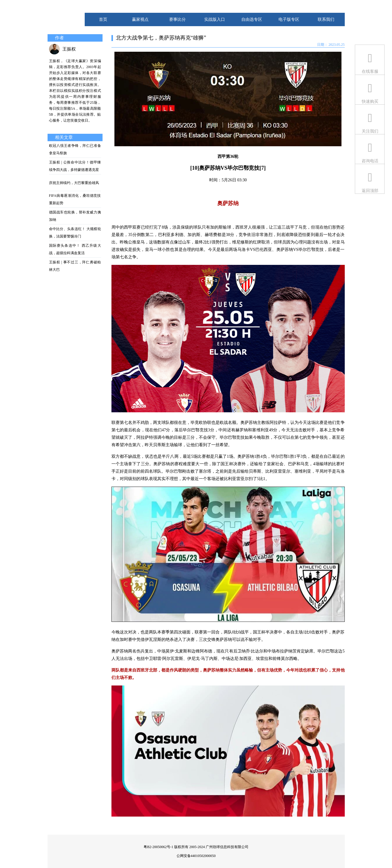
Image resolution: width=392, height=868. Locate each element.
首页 (103, 19)
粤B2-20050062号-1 (158, 847)
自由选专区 (252, 19)
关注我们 (370, 131)
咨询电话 (370, 161)
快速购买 (370, 102)
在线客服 (370, 71)
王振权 (69, 49)
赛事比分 (177, 19)
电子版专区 (289, 19)
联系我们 (326, 19)
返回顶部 (370, 191)
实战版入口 (215, 19)
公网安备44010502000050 (196, 856)
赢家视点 (140, 19)
